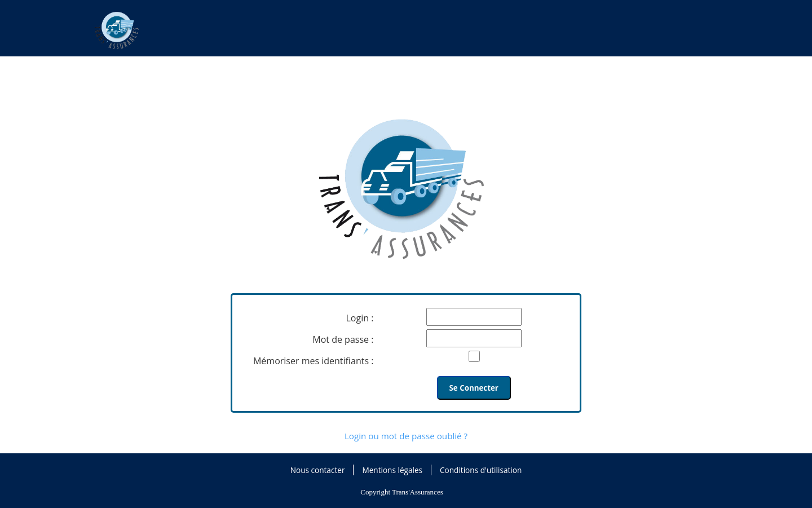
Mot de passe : (343, 339)
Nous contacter (318, 470)
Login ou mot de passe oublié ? (406, 436)
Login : (360, 318)
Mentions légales (392, 470)
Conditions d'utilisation (481, 470)
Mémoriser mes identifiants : (313, 361)
